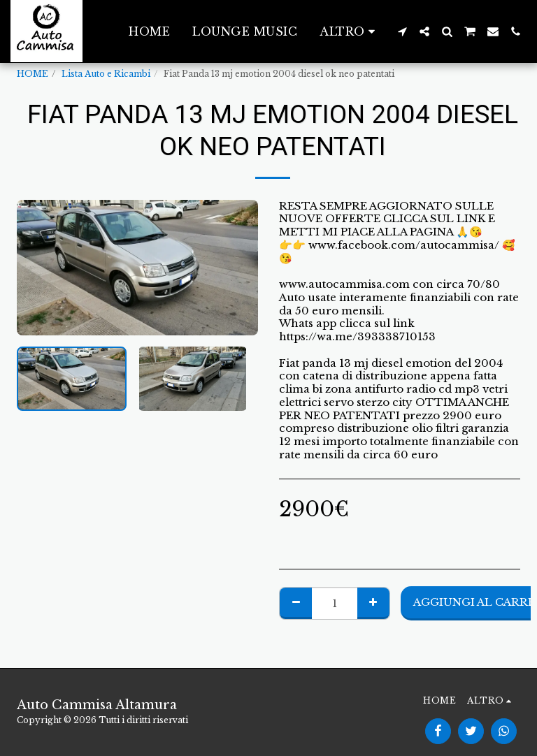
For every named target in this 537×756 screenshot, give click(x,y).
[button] (402, 31)
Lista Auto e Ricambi (106, 74)
